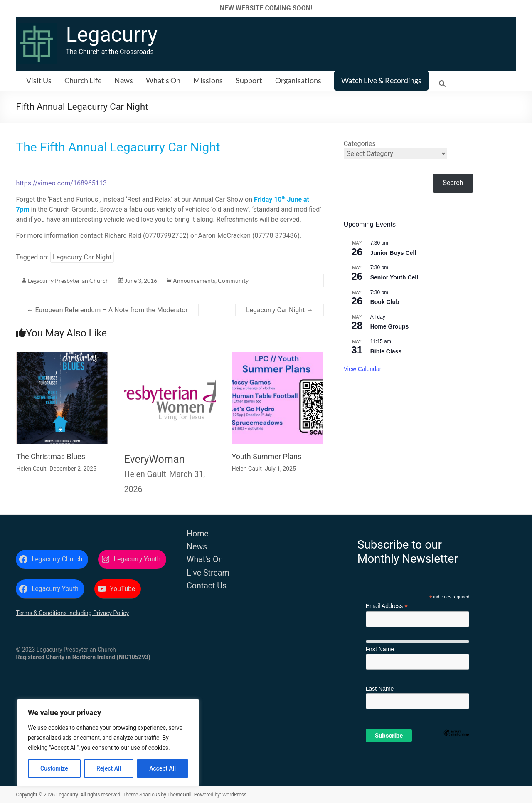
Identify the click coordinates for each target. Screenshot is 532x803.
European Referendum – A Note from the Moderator (107, 310)
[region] (108, 743)
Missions (208, 80)
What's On (205, 560)
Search (453, 183)
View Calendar (363, 369)
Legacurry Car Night (82, 257)
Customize (54, 768)
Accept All (163, 768)
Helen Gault (31, 469)
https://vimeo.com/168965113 (61, 183)
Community (233, 280)
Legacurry (111, 35)
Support (249, 80)
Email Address (387, 606)
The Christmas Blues (51, 456)
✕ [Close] (523, 8)
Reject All (109, 768)
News (124, 80)
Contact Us (207, 586)
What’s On (163, 80)
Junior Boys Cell (393, 253)
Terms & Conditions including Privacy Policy (72, 613)
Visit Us (39, 80)
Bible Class (386, 351)
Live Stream (208, 573)
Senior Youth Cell (394, 277)
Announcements (194, 280)
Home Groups (390, 326)
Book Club (385, 302)
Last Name (380, 689)
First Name (380, 649)
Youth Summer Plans (267, 456)
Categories (360, 144)
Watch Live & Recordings (381, 80)
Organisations (298, 80)
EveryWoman (154, 459)
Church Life (83, 80)
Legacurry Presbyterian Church (68, 280)
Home (198, 534)
